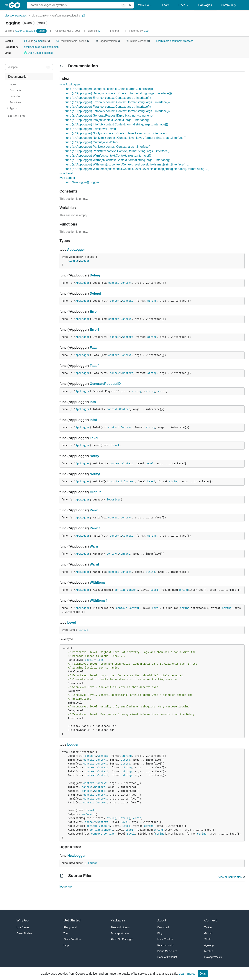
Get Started (72, 920)
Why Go (146, 5)
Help (66, 945)
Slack (207, 939)
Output (95, 492)
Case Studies (24, 933)
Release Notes (166, 945)
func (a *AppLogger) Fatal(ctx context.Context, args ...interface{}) (108, 107)
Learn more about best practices (175, 41)
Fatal (94, 348)
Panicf (95, 528)
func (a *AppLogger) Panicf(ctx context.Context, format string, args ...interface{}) (118, 151)
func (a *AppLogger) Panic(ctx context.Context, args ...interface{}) (109, 147)
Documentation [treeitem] (18, 77)
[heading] (16, 5)
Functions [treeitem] (15, 102)
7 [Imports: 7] (116, 31)
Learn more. (187, 974)
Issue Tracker (165, 939)
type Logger (67, 178)
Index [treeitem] (13, 84)
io (108, 500)
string (152, 301)
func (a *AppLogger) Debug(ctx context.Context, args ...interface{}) (109, 89)
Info (93, 402)
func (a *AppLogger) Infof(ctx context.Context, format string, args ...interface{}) (117, 124)
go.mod (38, 41)
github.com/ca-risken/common (41, 47)
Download (163, 927)
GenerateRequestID (105, 384)
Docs (184, 5)
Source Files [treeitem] (16, 116)
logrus (74, 261)
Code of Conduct (167, 957)
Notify (95, 456)
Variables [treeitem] (15, 96)
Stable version (138, 41)
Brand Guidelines (167, 951)
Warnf (94, 564)
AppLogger (76, 250)
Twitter (208, 927)
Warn (94, 546)
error (162, 391)
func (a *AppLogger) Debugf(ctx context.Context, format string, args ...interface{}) (119, 93)
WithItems (98, 583)
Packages (205, 5)
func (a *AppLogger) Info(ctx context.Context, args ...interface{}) (107, 120)
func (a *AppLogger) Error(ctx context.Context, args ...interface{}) (108, 98)
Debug (95, 275)
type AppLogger (70, 84)
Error (94, 311)
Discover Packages (16, 16)
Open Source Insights (38, 53)
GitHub (208, 933)
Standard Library (120, 927)
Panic (94, 510)
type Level (66, 173)
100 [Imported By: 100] (139, 31)
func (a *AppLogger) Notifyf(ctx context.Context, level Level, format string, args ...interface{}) (126, 138)
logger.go (66, 887)
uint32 (83, 630)
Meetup (209, 951)
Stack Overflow (72, 939)
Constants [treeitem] (15, 90)
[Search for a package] (77, 5)
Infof (93, 420)
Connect (210, 920)
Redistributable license (73, 41)
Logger (85, 261)
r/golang (209, 945)
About (162, 920)
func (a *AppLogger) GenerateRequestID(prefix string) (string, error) (110, 116)
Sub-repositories (120, 933)
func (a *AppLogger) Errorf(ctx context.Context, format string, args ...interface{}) (118, 102)
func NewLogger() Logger (82, 182)
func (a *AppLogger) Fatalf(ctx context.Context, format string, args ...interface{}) (118, 111)
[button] (25, 41)
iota (101, 660)
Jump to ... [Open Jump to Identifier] (14, 67)
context (114, 283)
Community (231, 5)
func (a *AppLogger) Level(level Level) (91, 129)
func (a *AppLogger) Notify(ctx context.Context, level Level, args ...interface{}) (117, 133)
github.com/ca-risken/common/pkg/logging (56, 16)
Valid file (37, 41)
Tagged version (108, 41)
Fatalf (94, 366)
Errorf (94, 330)
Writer (116, 500)
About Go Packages (122, 939)
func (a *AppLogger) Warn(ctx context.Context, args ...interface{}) (108, 156)
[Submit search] (130, 5)
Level (94, 438)
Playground (70, 927)
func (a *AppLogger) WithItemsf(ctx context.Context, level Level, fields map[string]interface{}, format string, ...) (137, 169)
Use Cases (23, 927)
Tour (66, 933)
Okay (203, 974)
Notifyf (95, 474)
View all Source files (230, 877)
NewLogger (77, 856)
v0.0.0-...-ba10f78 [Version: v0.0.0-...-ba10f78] (20, 31)
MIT (101, 31)
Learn (166, 5)
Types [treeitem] (13, 108)
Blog (160, 933)
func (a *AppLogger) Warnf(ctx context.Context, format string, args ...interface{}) (118, 160)
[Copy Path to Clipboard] (84, 16)
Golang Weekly (213, 957)
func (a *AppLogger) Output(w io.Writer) (92, 142)
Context (126, 283)
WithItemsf (98, 601)
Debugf (96, 293)
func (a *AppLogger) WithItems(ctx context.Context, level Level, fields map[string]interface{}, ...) (128, 164)
